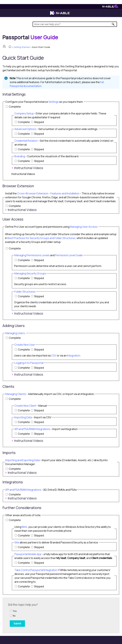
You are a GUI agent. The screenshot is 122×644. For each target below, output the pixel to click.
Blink (24, 527)
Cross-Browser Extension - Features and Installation (48, 193)
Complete (15, 107)
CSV (54, 356)
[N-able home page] (60, 14)
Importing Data (23, 417)
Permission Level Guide (69, 255)
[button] (113, 24)
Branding (20, 156)
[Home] (30, 37)
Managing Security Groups (30, 273)
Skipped (39, 122)
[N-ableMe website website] (110, 7)
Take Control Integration (36, 570)
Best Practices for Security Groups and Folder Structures (41, 238)
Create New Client (25, 406)
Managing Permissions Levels (32, 255)
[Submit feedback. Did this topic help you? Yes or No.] (52, 615)
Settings (54, 102)
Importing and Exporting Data (23, 460)
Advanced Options (25, 129)
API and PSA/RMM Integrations (32, 429)
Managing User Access (84, 227)
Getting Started (21, 47)
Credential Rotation (26, 141)
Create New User (25, 345)
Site (17, 542)
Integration (74, 356)
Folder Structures (25, 292)
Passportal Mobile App (28, 554)
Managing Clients (16, 394)
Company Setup (24, 113)
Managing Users (15, 333)
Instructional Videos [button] (27, 168)
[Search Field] (75, 24)
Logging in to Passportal (29, 363)
